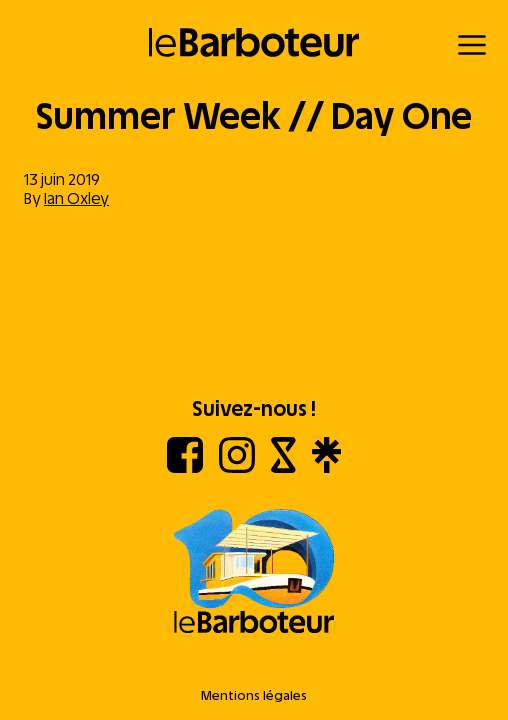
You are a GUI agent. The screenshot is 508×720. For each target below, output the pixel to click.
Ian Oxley (76, 198)
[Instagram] (237, 467)
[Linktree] (326, 467)
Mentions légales (254, 695)
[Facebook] (185, 467)
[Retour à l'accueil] (254, 42)
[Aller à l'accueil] (254, 573)
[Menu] (472, 45)
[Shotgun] (283, 467)
